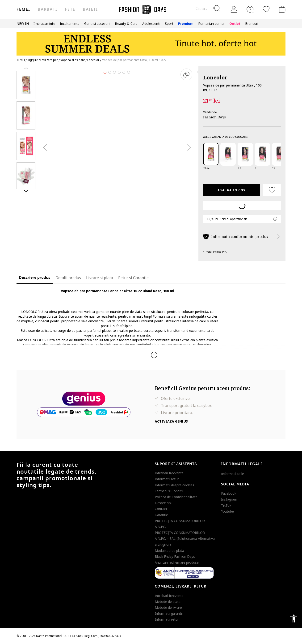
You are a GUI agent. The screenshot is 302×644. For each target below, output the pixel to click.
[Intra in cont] (234, 9)
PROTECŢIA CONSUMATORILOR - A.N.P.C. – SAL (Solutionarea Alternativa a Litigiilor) (185, 538)
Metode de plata (168, 602)
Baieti (90, 9)
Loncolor (215, 77)
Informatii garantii (169, 613)
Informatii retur (167, 479)
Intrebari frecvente (169, 473)
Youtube (227, 511)
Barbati (47, 9)
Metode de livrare (168, 607)
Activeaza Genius (171, 421)
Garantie (161, 515)
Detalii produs (68, 278)
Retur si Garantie (133, 278)
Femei (23, 9)
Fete (70, 9)
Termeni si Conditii (169, 491)
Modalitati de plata (169, 551)
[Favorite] (266, 9)
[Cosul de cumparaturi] (281, 9)
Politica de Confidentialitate (176, 497)
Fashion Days (214, 117)
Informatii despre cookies (174, 485)
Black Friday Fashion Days (175, 556)
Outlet (235, 24)
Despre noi (163, 503)
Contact (161, 509)
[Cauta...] (208, 9)
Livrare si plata (100, 278)
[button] (154, 355)
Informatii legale (242, 464)
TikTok (226, 505)
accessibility (294, 618)
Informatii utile (233, 474)
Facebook (229, 493)
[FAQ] (250, 9)
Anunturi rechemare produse (177, 562)
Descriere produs (35, 278)
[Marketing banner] (151, 41)
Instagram (229, 499)
